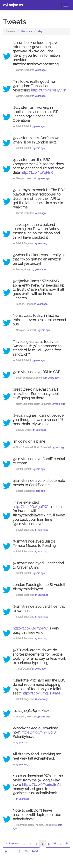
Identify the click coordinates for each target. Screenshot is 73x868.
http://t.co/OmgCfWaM (41, 693)
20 (26, 851)
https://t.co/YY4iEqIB (39, 732)
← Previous (12, 843)
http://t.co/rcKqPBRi (37, 173)
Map (40, 31)
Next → (37, 851)
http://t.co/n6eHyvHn (48, 90)
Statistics (26, 31)
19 (19, 851)
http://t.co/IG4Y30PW (30, 507)
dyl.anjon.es (13, 5)
